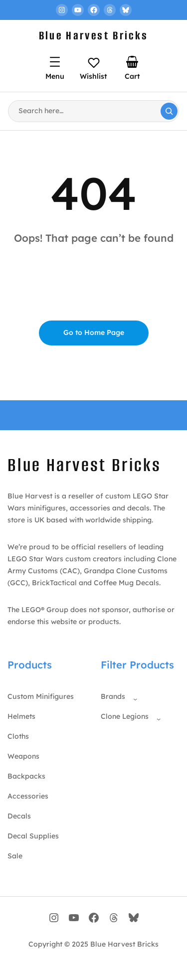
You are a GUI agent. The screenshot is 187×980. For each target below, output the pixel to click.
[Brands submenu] (133, 697)
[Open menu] (55, 62)
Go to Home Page (94, 332)
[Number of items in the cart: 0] (132, 62)
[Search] (169, 111)
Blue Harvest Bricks (94, 36)
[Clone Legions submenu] (157, 717)
